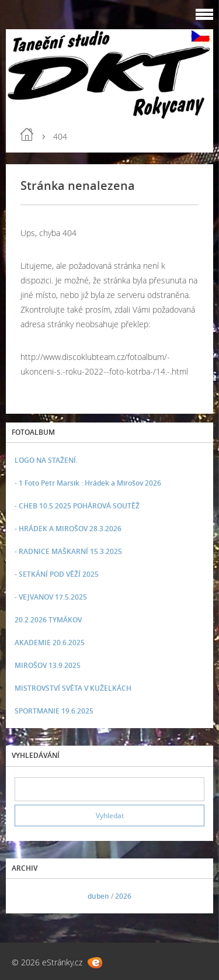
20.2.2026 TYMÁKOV (48, 620)
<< (27, 896)
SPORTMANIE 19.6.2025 (54, 711)
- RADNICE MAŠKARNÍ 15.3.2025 (68, 551)
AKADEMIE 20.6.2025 (50, 643)
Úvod (27, 134)
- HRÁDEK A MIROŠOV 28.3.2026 (68, 529)
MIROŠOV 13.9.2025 (48, 665)
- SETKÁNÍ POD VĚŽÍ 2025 (57, 574)
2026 (123, 896)
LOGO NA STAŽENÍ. (46, 460)
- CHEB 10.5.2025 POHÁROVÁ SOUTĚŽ (77, 506)
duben (98, 896)
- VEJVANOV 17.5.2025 (51, 597)
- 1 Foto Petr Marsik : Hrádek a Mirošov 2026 (88, 483)
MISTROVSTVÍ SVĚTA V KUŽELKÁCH (73, 688)
